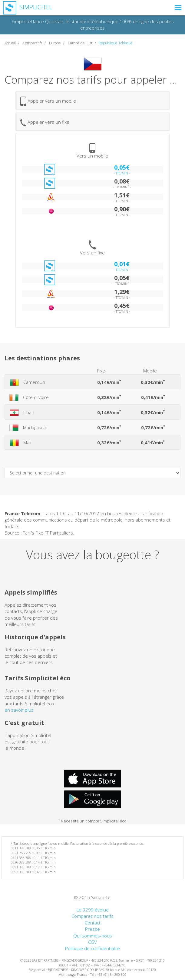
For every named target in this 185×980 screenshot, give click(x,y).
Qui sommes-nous (93, 936)
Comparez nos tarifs (92, 916)
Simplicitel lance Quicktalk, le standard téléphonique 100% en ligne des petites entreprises (93, 25)
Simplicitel (28, 7)
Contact (93, 923)
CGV (92, 942)
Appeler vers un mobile (48, 101)
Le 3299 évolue (93, 910)
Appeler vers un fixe (45, 123)
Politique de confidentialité (92, 948)
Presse (92, 929)
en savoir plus (19, 710)
